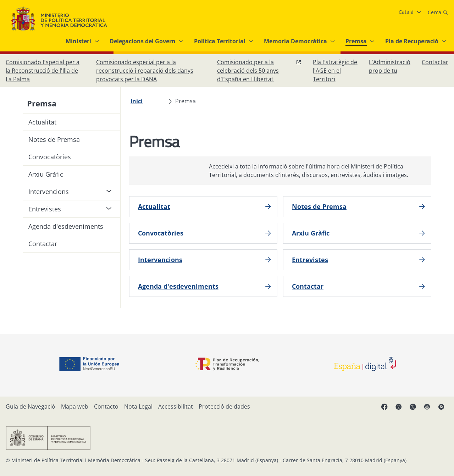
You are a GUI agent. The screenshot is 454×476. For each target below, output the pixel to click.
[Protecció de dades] (224, 406)
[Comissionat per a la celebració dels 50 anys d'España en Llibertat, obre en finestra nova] (259, 71)
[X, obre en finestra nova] (413, 406)
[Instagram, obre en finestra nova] (399, 406)
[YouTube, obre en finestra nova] (427, 406)
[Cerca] (438, 12)
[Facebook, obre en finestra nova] (384, 406)
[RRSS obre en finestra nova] (441, 406)
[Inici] (137, 101)
